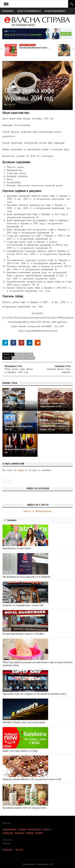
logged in (23, 470)
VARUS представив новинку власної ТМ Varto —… (34, 48)
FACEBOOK (7, 850)
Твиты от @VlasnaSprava (38, 511)
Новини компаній (27, 45)
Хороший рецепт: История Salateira (17, 548)
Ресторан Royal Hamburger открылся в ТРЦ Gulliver (23, 634)
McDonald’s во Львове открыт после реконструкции (24, 722)
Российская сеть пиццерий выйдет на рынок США (23, 605)
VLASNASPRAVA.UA (8, 11)
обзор (23, 358)
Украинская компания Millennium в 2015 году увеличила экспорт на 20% (32, 779)
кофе (15, 358)
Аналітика (20, 354)
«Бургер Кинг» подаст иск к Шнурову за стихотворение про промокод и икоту (34, 694)
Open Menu (6, 4)
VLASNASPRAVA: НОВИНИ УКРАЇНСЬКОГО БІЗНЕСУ (26, 830)
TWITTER (19, 850)
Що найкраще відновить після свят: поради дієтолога (25, 808)
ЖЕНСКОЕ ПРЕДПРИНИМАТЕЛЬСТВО (29, 11)
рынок (31, 358)
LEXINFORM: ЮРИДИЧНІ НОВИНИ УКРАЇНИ (23, 833)
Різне (30, 354)
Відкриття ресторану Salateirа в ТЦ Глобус (20, 751)
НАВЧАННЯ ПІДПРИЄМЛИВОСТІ (55, 11)
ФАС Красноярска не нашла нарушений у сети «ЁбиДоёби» (27, 577)
